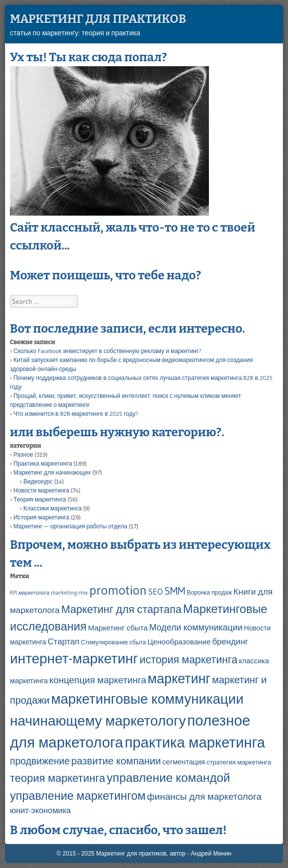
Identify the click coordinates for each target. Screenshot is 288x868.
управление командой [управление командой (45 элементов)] (168, 777)
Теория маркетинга (40, 499)
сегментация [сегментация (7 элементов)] (184, 762)
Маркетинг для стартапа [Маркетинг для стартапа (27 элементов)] (121, 609)
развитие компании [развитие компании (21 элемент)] (116, 761)
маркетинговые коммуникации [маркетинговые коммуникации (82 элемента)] (147, 699)
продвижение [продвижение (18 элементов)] (40, 761)
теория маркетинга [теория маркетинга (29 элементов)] (57, 778)
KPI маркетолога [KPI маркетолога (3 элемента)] (30, 593)
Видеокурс (38, 481)
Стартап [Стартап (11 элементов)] (64, 641)
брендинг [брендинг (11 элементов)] (230, 641)
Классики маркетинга (52, 508)
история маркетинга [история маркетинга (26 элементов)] (189, 660)
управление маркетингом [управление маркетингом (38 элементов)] (78, 796)
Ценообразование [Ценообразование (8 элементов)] (179, 642)
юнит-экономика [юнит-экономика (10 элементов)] (40, 810)
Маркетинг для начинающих (52, 472)
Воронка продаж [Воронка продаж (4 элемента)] (210, 592)
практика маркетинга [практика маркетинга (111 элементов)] (195, 742)
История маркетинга (41, 517)
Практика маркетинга (43, 463)
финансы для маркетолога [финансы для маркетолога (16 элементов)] (204, 797)
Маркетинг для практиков (98, 19)
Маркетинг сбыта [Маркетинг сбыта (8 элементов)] (118, 628)
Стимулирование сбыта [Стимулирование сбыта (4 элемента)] (114, 642)
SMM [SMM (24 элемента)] (175, 591)
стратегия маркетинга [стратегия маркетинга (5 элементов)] (239, 762)
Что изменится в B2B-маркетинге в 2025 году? (76, 414)
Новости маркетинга (41, 490)
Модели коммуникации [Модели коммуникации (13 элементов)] (196, 627)
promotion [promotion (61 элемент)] (118, 590)
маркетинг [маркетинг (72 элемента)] (179, 679)
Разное (23, 454)
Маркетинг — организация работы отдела (70, 526)
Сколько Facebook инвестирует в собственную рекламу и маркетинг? (107, 351)
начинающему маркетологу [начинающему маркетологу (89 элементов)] (98, 721)
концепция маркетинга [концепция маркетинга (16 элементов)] (98, 680)
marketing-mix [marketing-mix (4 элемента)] (69, 592)
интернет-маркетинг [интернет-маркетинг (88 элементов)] (74, 658)
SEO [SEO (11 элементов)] (155, 592)
